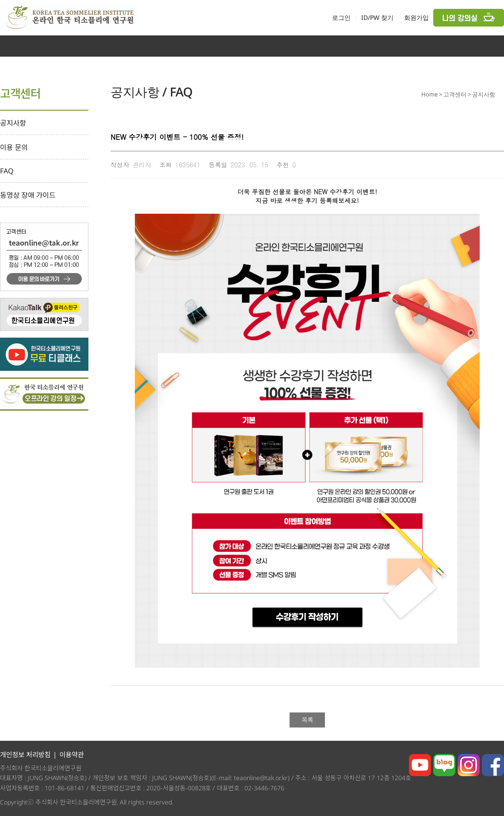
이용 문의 (14, 147)
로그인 (341, 17)
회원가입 (416, 17)
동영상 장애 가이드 (28, 195)
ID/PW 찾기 (377, 17)
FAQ (7, 171)
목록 (307, 720)
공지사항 (13, 123)
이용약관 (71, 754)
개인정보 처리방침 (25, 754)
